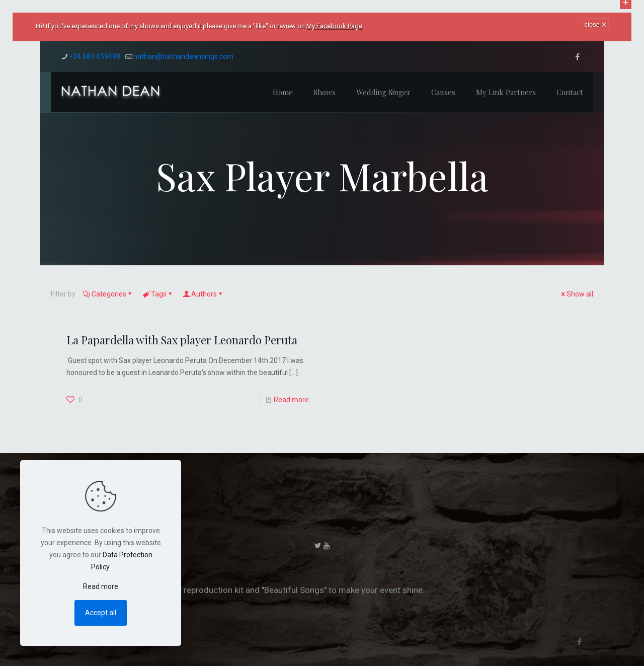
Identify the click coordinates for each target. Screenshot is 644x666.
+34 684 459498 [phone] (95, 56)
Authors (203, 294)
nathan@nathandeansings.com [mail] (183, 56)
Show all (576, 294)
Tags (158, 294)
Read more (291, 400)
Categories (108, 294)
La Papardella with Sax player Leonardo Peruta (182, 340)
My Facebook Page (334, 26)
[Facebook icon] (577, 57)
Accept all (101, 613)
